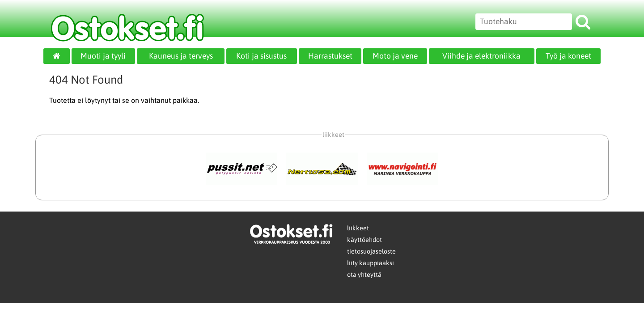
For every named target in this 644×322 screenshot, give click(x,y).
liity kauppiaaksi (371, 263)
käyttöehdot (364, 240)
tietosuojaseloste (371, 251)
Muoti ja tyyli (103, 56)
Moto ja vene (395, 56)
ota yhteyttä (364, 275)
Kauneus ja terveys (181, 56)
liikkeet (358, 228)
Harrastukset (330, 56)
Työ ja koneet (568, 56)
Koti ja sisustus (261, 56)
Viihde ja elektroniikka (481, 56)
